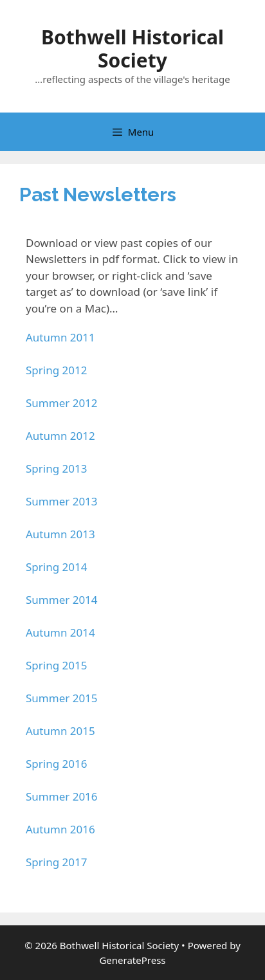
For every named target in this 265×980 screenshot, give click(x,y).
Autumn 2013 (60, 534)
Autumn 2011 (60, 337)
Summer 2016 (62, 796)
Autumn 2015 (60, 731)
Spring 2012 (56, 370)
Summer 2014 (62, 600)
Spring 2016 (56, 764)
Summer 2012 (62, 403)
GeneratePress (132, 960)
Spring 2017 (56, 862)
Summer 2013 (62, 501)
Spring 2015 (56, 665)
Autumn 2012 (60, 436)
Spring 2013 (56, 468)
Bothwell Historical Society (132, 49)
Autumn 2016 (60, 829)
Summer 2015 (62, 698)
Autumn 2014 (60, 632)
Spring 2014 (56, 567)
